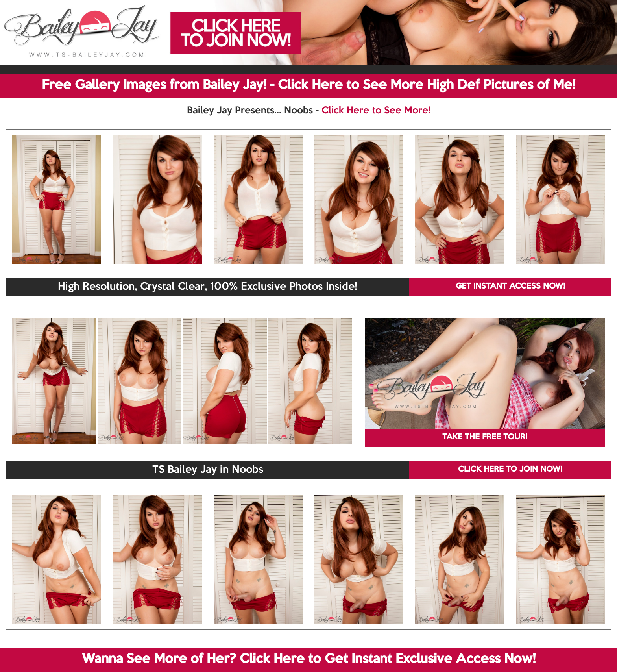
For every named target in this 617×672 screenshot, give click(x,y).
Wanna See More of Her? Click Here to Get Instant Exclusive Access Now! (309, 659)
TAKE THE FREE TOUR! (485, 437)
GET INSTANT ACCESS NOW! (510, 287)
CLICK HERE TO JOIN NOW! (510, 470)
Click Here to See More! (376, 111)
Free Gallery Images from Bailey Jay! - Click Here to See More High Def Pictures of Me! (308, 85)
